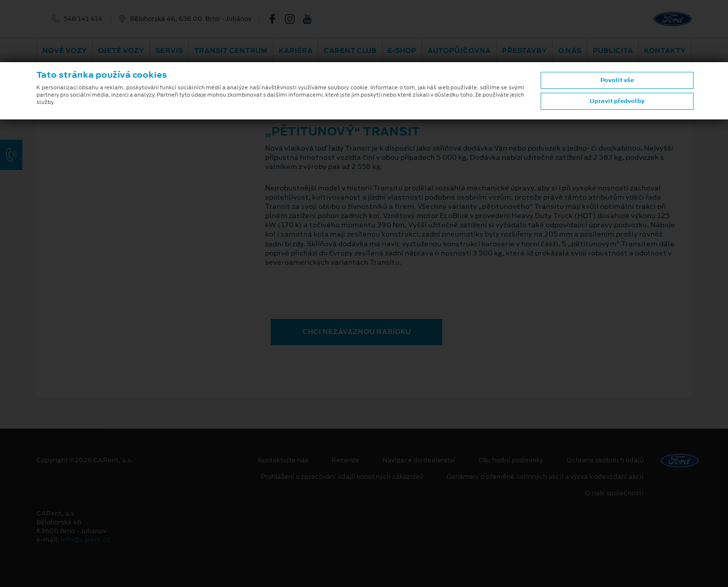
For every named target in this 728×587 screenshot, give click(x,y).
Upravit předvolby (617, 101)
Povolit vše (617, 80)
